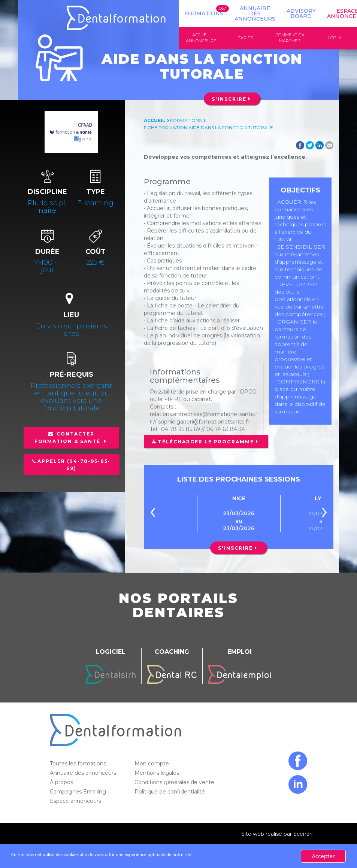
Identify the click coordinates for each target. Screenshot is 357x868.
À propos (62, 783)
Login (335, 38)
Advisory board (301, 13)
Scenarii (303, 835)
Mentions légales (158, 774)
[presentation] (153, 514)
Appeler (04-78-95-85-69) (74, 465)
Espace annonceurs (76, 802)
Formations (204, 13)
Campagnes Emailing (79, 792)
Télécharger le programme (206, 442)
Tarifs (245, 38)
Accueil (155, 121)
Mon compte (152, 764)
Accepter (323, 856)
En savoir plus (264, 856)
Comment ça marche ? (290, 38)
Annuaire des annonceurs (255, 13)
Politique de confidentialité (170, 792)
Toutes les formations (79, 764)
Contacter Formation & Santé (68, 438)
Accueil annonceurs (201, 38)
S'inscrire (229, 100)
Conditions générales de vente (175, 783)
